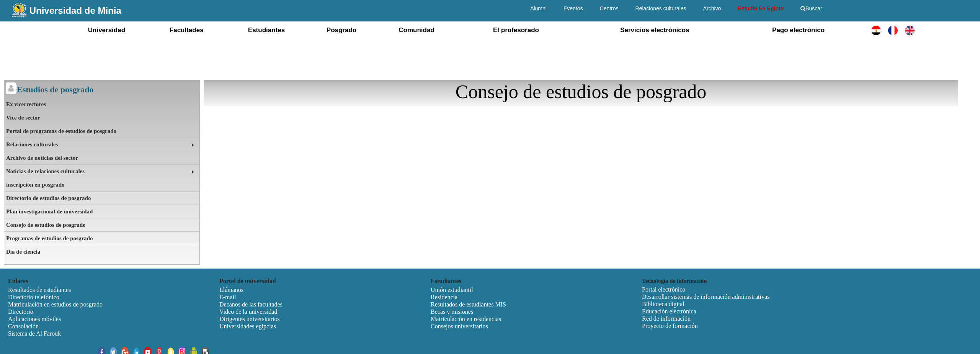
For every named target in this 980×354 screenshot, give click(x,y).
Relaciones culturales (661, 8)
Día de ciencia (23, 252)
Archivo (712, 8)
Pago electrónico (798, 30)
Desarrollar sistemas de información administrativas (706, 297)
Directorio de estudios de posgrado (48, 198)
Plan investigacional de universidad (49, 211)
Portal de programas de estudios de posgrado (61, 131)
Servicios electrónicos (655, 30)
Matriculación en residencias (466, 319)
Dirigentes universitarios (250, 319)
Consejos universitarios (459, 326)
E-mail (228, 297)
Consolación (23, 326)
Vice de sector (23, 118)
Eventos (573, 8)
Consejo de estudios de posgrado (46, 225)
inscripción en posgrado (35, 185)
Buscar (811, 8)
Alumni (538, 8)
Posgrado (341, 30)
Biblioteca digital (663, 304)
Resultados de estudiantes (39, 290)
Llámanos (231, 290)
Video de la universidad (248, 312)
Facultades (187, 30)
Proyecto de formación (670, 326)
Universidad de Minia (75, 11)
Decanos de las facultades (251, 304)
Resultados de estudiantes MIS (468, 304)
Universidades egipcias (248, 326)
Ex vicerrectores (26, 104)
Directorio (21, 312)
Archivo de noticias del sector (42, 158)
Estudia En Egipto (761, 8)
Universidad (107, 30)
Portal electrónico (664, 289)
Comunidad (416, 30)
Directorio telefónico (34, 297)
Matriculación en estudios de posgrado (55, 304)
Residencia (444, 297)
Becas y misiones (452, 312)
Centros (609, 8)
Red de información (666, 319)
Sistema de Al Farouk (34, 334)
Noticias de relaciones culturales (45, 171)
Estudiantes (266, 30)
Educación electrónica (669, 311)
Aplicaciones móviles (34, 319)
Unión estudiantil (452, 290)
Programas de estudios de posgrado (49, 238)
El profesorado (516, 30)
